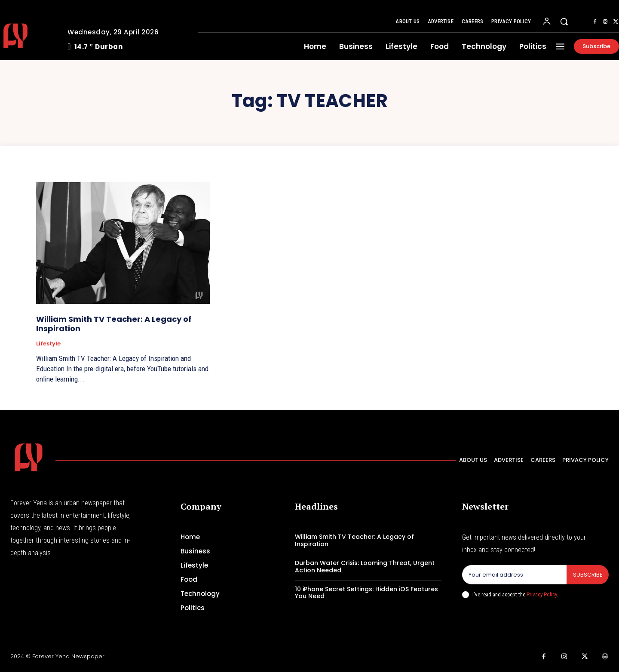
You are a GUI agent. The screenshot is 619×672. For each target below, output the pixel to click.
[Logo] (29, 457)
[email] (514, 575)
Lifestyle (48, 344)
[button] (564, 21)
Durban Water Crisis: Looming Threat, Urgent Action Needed (365, 567)
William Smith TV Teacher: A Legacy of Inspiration (114, 324)
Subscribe (587, 575)
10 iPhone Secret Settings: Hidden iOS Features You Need (366, 593)
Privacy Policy (542, 594)
